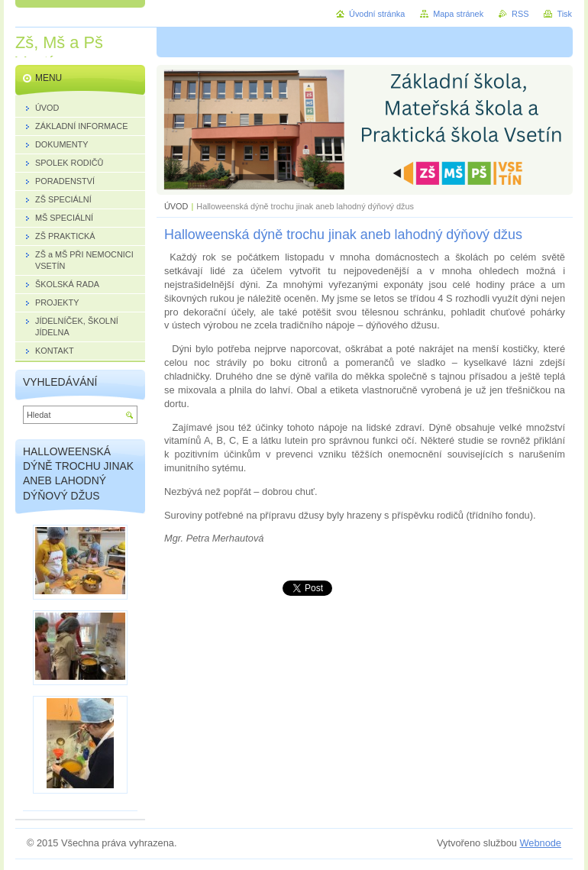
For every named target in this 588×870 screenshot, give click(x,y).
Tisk (564, 14)
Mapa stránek (458, 14)
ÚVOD (176, 206)
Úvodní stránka (377, 14)
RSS (520, 14)
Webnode (540, 843)
